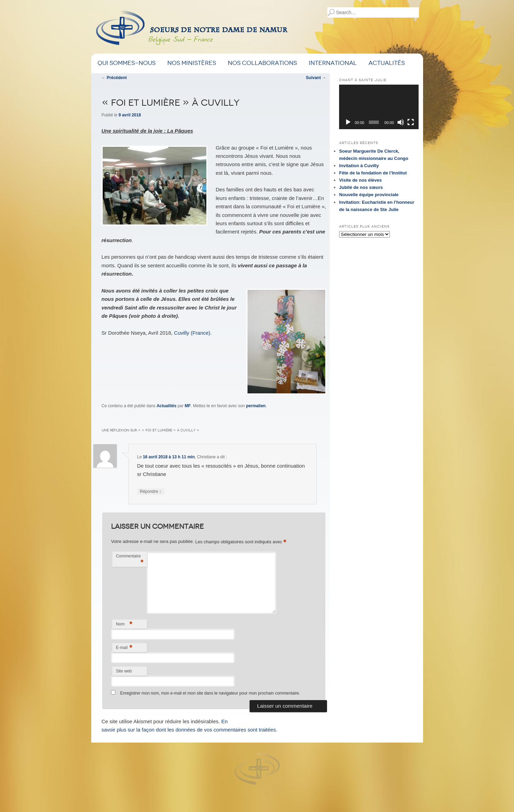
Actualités (387, 63)
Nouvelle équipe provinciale (369, 195)
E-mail (124, 647)
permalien (256, 406)
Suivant (316, 78)
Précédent (114, 78)
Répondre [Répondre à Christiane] (151, 492)
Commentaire (130, 560)
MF (188, 406)
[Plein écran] (411, 122)
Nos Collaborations (262, 63)
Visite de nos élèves (360, 180)
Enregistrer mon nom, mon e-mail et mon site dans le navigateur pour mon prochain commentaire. (210, 693)
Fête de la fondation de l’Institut (373, 173)
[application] (379, 107)
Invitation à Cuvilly (359, 166)
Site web (124, 671)
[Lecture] (348, 122)
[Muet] (401, 122)
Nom (124, 624)
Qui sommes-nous (127, 63)
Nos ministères (192, 63)
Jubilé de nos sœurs (361, 187)
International (333, 63)
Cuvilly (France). (193, 333)
